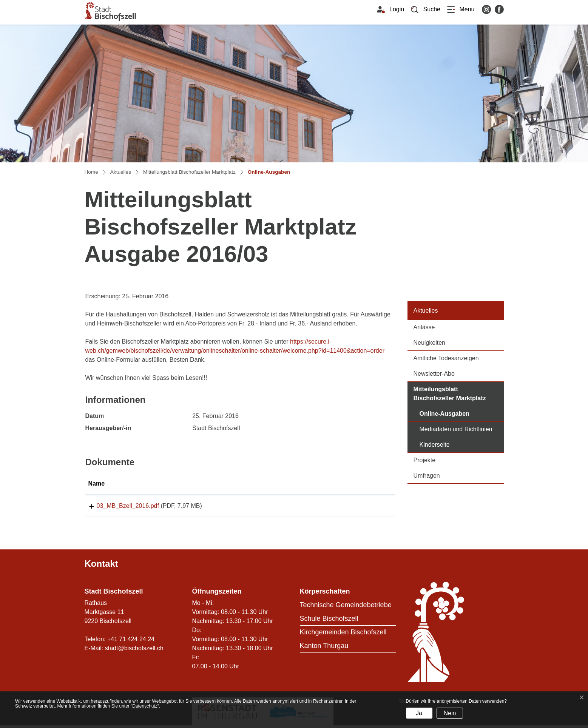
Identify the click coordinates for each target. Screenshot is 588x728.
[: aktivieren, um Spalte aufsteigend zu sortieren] (357, 484)
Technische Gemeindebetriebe (346, 608)
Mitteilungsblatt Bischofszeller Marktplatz (450, 394)
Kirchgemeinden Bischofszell (343, 635)
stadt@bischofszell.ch (134, 651)
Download (357, 507)
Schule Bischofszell (329, 621)
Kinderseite (435, 445)
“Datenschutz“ (145, 706)
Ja (419, 713)
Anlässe (424, 327)
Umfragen (427, 476)
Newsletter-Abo (434, 374)
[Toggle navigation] (461, 9)
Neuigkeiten (430, 343)
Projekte (425, 460)
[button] (426, 9)
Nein (450, 713)
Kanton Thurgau (324, 648)
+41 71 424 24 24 (131, 642)
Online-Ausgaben (462, 413)
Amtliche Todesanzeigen (446, 358)
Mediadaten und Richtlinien (456, 429)
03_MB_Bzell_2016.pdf (120, 506)
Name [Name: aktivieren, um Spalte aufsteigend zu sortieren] (97, 484)
